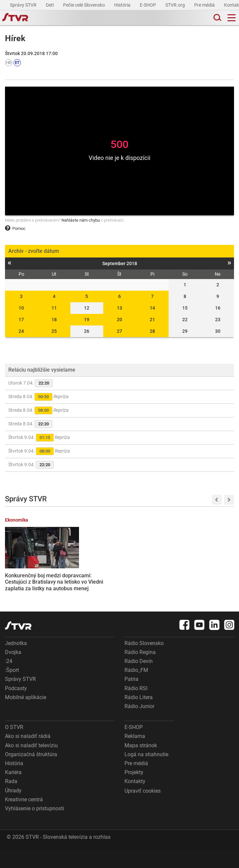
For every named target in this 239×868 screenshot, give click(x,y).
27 (119, 331)
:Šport (12, 688)
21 (152, 320)
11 (54, 308)
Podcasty (16, 707)
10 (21, 308)
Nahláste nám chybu (81, 220)
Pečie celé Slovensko (84, 5)
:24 (9, 679)
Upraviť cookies (143, 809)
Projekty (134, 791)
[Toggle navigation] (232, 18)
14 (152, 308)
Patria (131, 697)
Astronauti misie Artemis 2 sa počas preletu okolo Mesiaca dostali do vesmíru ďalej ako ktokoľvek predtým (207, 578)
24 (21, 331)
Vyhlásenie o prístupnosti (35, 827)
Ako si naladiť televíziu (31, 764)
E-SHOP (148, 5)
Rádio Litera (139, 716)
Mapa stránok (141, 764)
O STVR (14, 745)
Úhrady (13, 809)
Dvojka (13, 670)
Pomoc (15, 228)
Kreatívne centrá (24, 818)
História (123, 5)
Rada (11, 799)
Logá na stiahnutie (146, 773)
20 (119, 320)
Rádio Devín (139, 679)
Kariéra (13, 791)
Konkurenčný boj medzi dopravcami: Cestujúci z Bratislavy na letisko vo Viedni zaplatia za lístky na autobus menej (30, 581)
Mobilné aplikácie (26, 716)
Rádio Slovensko (144, 661)
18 (54, 320)
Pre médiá (205, 5)
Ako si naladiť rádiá (28, 754)
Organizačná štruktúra (31, 773)
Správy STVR (24, 5)
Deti (50, 5)
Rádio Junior (139, 724)
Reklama (135, 754)
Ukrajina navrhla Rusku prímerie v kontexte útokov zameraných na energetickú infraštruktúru (145, 578)
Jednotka (16, 661)
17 (21, 320)
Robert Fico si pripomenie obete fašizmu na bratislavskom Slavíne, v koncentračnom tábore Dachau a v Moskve (86, 584)
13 (119, 308)
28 (152, 331)
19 (87, 320)
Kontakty (135, 799)
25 (54, 331)
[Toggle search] (217, 18)
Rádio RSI (136, 707)
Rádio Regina (140, 670)
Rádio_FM (136, 688)
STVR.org (176, 5)
